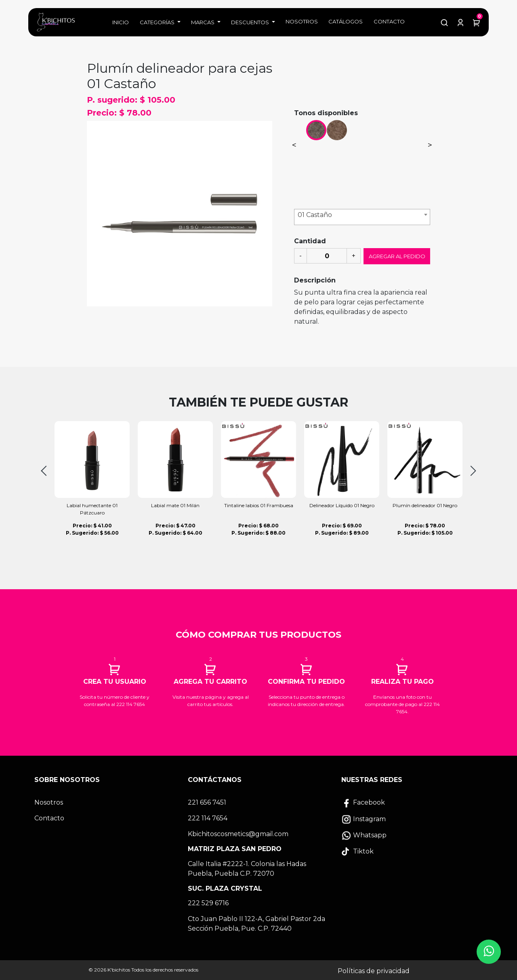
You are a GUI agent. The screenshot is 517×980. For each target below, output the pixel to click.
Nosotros (302, 21)
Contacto (389, 21)
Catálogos (346, 21)
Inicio (121, 22)
